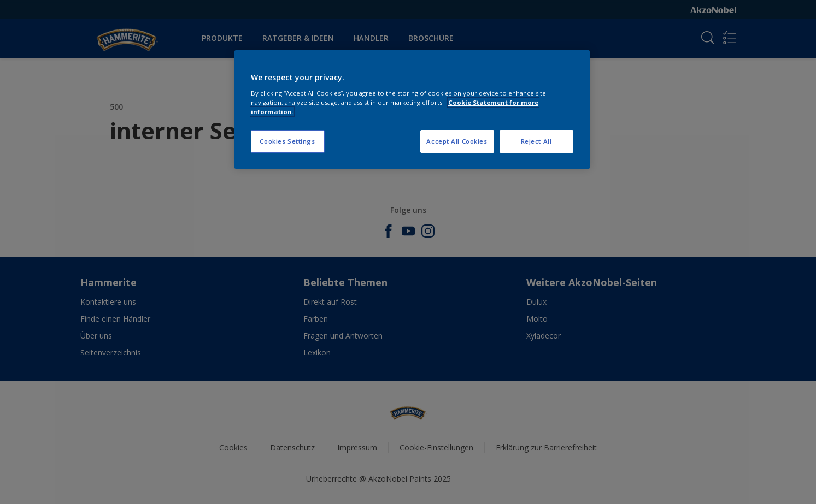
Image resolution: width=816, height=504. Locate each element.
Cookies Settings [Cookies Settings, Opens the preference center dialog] (287, 141)
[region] (412, 109)
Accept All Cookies (457, 141)
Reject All (536, 141)
